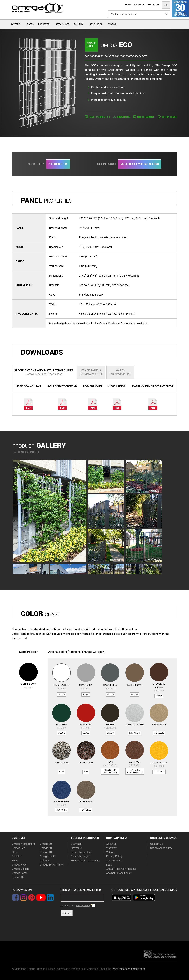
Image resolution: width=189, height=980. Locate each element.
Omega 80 (46, 848)
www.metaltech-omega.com (129, 969)
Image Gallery (146, 117)
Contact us (58, 164)
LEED (109, 865)
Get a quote (62, 24)
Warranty (111, 848)
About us (111, 844)
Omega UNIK (47, 856)
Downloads (124, 117)
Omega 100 (47, 852)
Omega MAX (19, 865)
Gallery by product (81, 852)
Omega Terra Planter (52, 865)
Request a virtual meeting (140, 164)
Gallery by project (81, 856)
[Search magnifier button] (166, 14)
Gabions (45, 861)
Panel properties (99, 117)
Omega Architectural (24, 844)
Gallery (78, 24)
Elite (14, 852)
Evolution (17, 856)
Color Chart (169, 117)
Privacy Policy (114, 856)
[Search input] (137, 14)
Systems (15, 24)
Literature (76, 848)
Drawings (76, 844)
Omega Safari (20, 873)
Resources (96, 24)
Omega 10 (18, 877)
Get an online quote (161, 848)
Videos (112, 24)
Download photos (26, 452)
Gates (30, 24)
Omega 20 (46, 844)
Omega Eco (18, 848)
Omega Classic (21, 869)
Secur (15, 861)
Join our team (114, 861)
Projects (44, 24)
